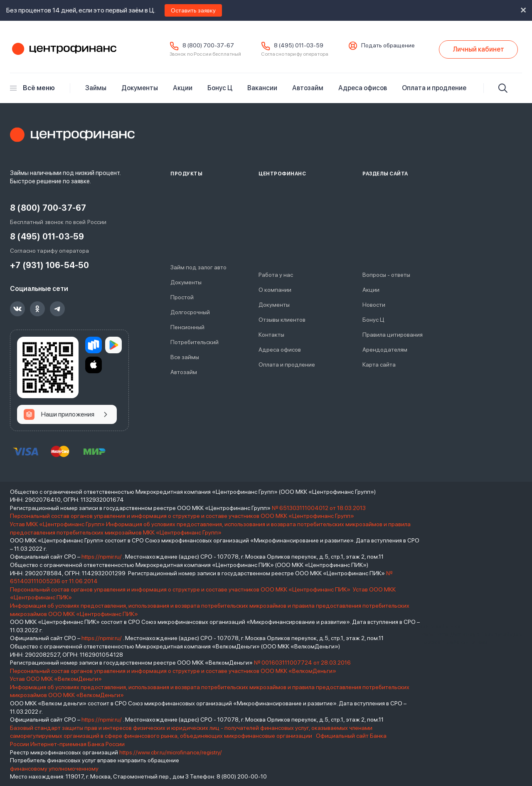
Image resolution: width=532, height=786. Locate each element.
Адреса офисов (363, 88)
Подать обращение (388, 45)
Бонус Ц (220, 88)
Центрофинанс (63, 49)
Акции (183, 88)
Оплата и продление (434, 88)
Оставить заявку (193, 10)
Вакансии (262, 88)
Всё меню (32, 88)
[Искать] (503, 88)
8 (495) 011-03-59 (299, 45)
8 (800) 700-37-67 (208, 45)
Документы (140, 88)
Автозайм (308, 88)
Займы (96, 88)
